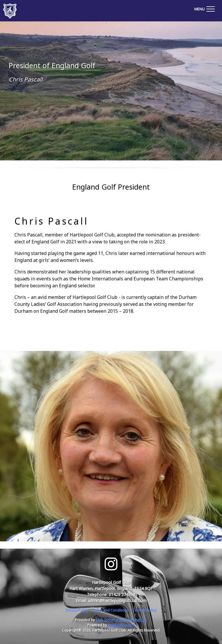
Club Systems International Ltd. (121, 620)
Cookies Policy (144, 610)
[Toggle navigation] (204, 8)
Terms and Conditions (110, 610)
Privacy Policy (77, 610)
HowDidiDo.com (121, 625)
